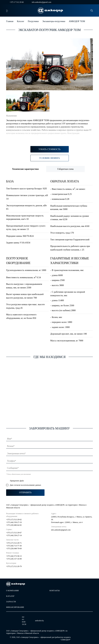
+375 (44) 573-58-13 (14, 556)
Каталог (21, 21)
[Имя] (50, 438)
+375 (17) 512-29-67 (14, 533)
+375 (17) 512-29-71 (14, 543)
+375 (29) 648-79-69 (14, 549)
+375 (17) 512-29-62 (14, 520)
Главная (10, 21)
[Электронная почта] (50, 453)
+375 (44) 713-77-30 (14, 546)
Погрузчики (33, 21)
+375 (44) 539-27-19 (14, 522)
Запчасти (11, 602)
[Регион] (50, 446)
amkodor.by (29, 621)
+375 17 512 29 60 (15, 2)
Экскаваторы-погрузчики (54, 21)
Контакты (55, 591)
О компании (12, 591)
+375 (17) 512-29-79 (14, 566)
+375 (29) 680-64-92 (14, 525)
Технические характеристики (25, 169)
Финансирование (15, 607)
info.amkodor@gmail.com (40, 2)
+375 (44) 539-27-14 (14, 535)
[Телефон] (50, 460)
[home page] (50, 10)
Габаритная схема (65, 169)
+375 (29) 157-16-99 (14, 559)
